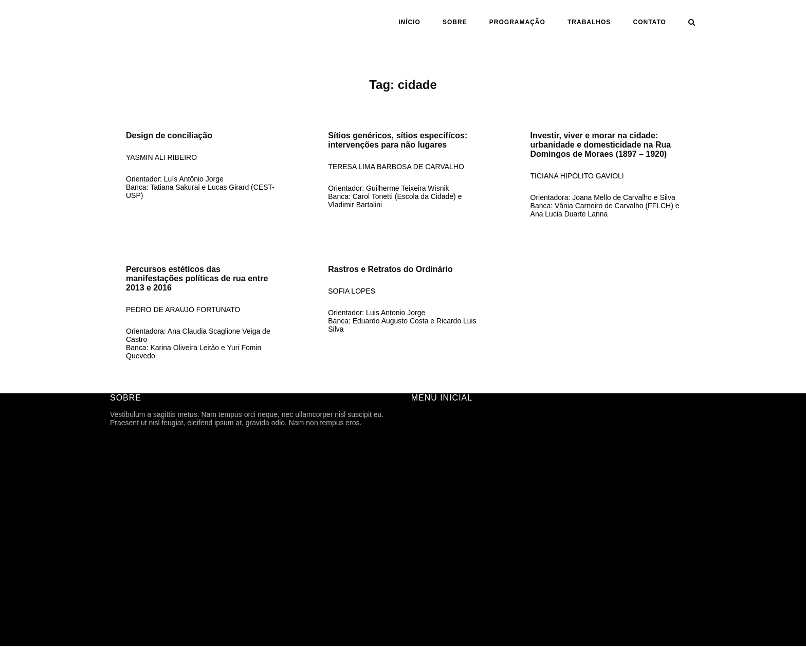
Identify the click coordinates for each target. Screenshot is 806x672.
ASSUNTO (428, 547)
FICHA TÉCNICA (438, 446)
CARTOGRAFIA (437, 561)
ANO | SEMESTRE (442, 518)
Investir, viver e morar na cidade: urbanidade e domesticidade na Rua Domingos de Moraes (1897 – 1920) (601, 145)
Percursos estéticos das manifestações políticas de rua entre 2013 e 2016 (197, 278)
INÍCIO (409, 22)
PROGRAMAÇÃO (517, 22)
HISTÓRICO (431, 461)
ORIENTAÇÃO (435, 533)
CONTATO (650, 22)
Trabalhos (589, 22)
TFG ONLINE (433, 576)
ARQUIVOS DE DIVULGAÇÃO (461, 489)
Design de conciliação (169, 135)
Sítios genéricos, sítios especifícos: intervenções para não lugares (398, 140)
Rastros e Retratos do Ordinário (390, 269)
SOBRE (455, 22)
